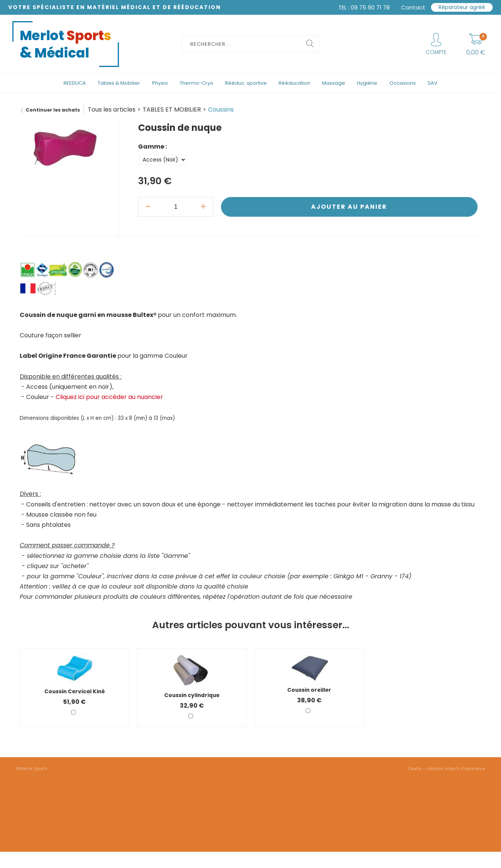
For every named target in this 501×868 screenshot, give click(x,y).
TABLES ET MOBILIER (172, 109)
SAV (433, 83)
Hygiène (367, 83)
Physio (160, 83)
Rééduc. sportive (246, 83)
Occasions (403, 83)
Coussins (221, 109)
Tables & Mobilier (119, 83)
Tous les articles (112, 109)
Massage (334, 83)
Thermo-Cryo (197, 83)
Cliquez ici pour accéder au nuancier (109, 397)
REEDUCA (75, 83)
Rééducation (294, 83)
